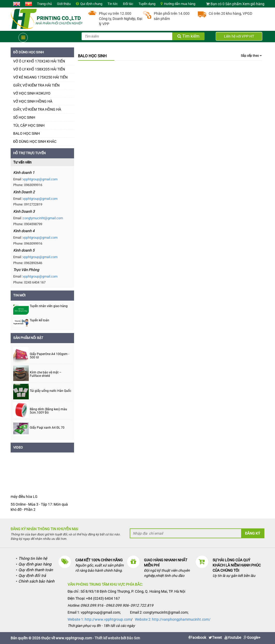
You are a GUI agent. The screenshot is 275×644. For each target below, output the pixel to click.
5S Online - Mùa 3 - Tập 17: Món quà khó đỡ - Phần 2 (39, 507)
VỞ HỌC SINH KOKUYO (32, 93)
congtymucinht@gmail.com (43, 218)
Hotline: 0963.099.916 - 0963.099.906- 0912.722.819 (110, 605)
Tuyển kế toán (39, 320)
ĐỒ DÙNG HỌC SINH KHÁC (35, 141)
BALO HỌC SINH (27, 133)
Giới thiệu (64, 4)
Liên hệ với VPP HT (239, 36)
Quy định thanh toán (36, 570)
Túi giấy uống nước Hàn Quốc (50, 391)
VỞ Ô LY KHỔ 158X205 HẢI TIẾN (39, 69)
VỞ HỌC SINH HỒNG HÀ (33, 101)
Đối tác (128, 4)
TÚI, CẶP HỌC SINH (29, 125)
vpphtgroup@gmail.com (40, 179)
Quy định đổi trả (32, 576)
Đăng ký (252, 533)
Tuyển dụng (147, 4)
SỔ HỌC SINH (24, 117)
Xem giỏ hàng (253, 4)
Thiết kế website (107, 638)
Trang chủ (44, 4)
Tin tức (113, 4)
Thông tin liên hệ (33, 558)
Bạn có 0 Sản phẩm (226, 4)
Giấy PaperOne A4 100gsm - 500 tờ (49, 356)
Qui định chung (91, 4)
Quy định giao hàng (35, 564)
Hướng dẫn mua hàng (180, 4)
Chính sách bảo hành (36, 581)
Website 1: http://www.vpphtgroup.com (99, 619)
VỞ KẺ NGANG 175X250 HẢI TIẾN (40, 77)
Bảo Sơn (133, 638)
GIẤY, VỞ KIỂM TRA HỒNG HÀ (37, 109)
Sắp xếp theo (251, 56)
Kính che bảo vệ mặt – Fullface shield (46, 374)
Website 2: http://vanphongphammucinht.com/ (173, 619)
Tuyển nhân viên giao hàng (49, 306)
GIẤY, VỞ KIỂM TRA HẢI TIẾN (36, 85)
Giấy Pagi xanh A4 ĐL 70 (47, 428)
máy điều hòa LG (24, 497)
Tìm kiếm (188, 36)
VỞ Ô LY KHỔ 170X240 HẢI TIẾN (39, 61)
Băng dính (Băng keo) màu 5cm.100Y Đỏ (48, 411)
